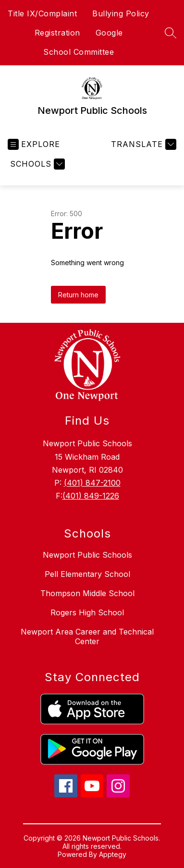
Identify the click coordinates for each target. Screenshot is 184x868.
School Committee (79, 52)
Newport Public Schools (87, 555)
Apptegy (113, 854)
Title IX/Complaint (42, 13)
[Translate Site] (142, 144)
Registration (57, 33)
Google (109, 33)
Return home (78, 295)
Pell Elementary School (87, 574)
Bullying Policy (121, 13)
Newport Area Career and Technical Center (87, 636)
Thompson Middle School (87, 593)
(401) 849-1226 (91, 496)
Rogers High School (87, 612)
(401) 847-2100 (92, 483)
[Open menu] (34, 144)
